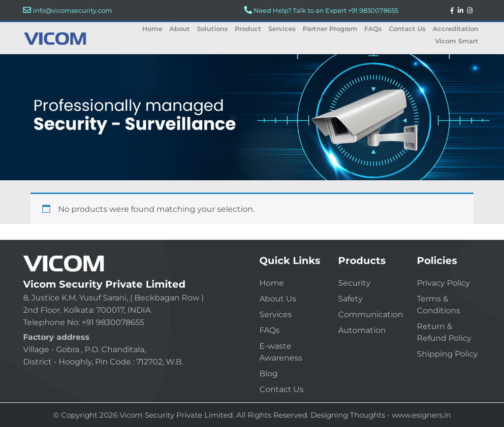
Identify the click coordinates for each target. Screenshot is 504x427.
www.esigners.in (421, 415)
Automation (362, 330)
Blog (268, 374)
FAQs (373, 29)
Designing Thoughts (348, 415)
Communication (371, 314)
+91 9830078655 (373, 10)
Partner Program (330, 29)
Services (282, 29)
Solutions (212, 29)
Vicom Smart (457, 41)
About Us (278, 299)
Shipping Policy (447, 354)
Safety (350, 299)
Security (354, 283)
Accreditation (456, 29)
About (180, 29)
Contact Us (407, 29)
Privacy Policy (443, 283)
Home (152, 29)
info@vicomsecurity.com (73, 10)
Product (248, 29)
